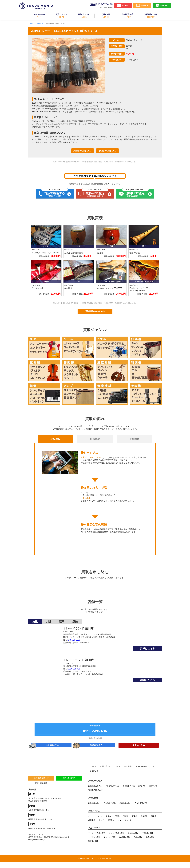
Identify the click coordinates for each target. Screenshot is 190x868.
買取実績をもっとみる (95, 311)
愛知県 (32, 830)
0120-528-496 (74, 667)
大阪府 (32, 812)
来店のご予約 (139, 750)
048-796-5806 (74, 638)
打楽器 (117, 822)
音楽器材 (111, 826)
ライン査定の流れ (142, 809)
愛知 (75, 620)
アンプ (101, 826)
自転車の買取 (133, 839)
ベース (100, 822)
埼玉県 (32, 800)
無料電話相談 (95, 731)
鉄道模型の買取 (148, 839)
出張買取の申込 (53, 750)
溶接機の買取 (93, 847)
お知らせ (94, 777)
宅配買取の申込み (112, 792)
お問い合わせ (106, 772)
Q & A (118, 772)
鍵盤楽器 (92, 826)
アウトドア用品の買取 (97, 839)
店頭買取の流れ (125, 809)
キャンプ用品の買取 (117, 839)
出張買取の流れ (94, 809)
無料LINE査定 (69, 784)
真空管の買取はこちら (83, 151)
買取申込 (125, 5)
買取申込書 (153, 792)
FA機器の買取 (125, 843)
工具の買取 (138, 843)
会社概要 (128, 772)
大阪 (48, 620)
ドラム (108, 822)
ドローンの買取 (110, 843)
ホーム (31, 23)
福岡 (62, 620)
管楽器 (135, 822)
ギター (91, 822)
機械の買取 (150, 843)
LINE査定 (164, 5)
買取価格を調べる (41, 784)
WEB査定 (145, 5)
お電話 (84, 457)
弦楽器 (126, 822)
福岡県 (32, 821)
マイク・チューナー (126, 826)
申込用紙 (87, 498)
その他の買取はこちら (107, 151)
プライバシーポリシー (145, 772)
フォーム (99, 457)
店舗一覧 (142, 792)
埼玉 (35, 620)
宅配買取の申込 (96, 750)
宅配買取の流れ (110, 809)
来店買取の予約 (129, 792)
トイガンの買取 (94, 843)
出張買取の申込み (95, 792)
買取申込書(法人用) (96, 796)
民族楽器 (144, 822)
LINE (91, 457)
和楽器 (154, 822)
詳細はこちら (148, 647)
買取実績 (40, 23)
